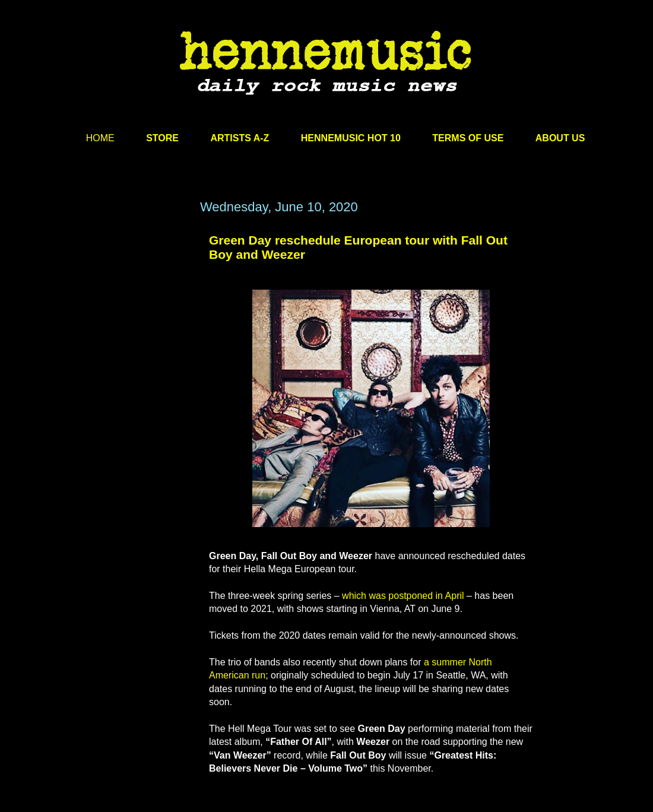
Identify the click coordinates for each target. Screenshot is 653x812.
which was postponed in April (403, 596)
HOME (100, 138)
